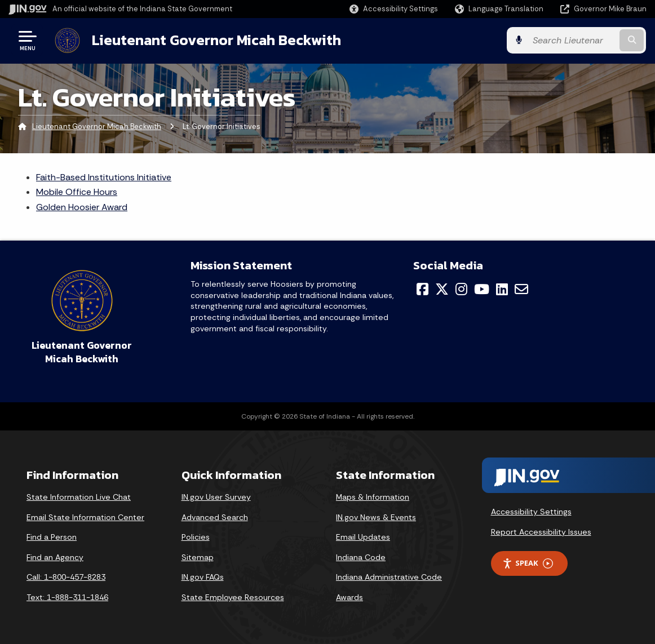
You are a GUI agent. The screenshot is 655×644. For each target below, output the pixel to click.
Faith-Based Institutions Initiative (104, 177)
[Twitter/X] (442, 289)
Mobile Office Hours (77, 192)
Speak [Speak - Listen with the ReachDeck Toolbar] (528, 563)
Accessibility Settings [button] (531, 512)
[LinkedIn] (502, 289)
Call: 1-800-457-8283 (66, 577)
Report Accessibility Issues (541, 531)
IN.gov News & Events (376, 517)
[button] (394, 9)
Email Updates (363, 537)
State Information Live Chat (79, 497)
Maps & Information (373, 497)
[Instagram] (461, 289)
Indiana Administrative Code (389, 577)
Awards (349, 597)
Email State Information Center (85, 517)
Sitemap (198, 557)
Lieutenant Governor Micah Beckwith (216, 40)
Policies (196, 537)
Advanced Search (215, 517)
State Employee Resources (233, 597)
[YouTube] (482, 289)
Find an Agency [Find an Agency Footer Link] (55, 557)
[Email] (521, 289)
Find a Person (52, 537)
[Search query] (574, 40)
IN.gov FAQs (203, 577)
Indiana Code (361, 557)
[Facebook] (422, 289)
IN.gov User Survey (216, 497)
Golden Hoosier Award (82, 207)
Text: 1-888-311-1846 (67, 597)
